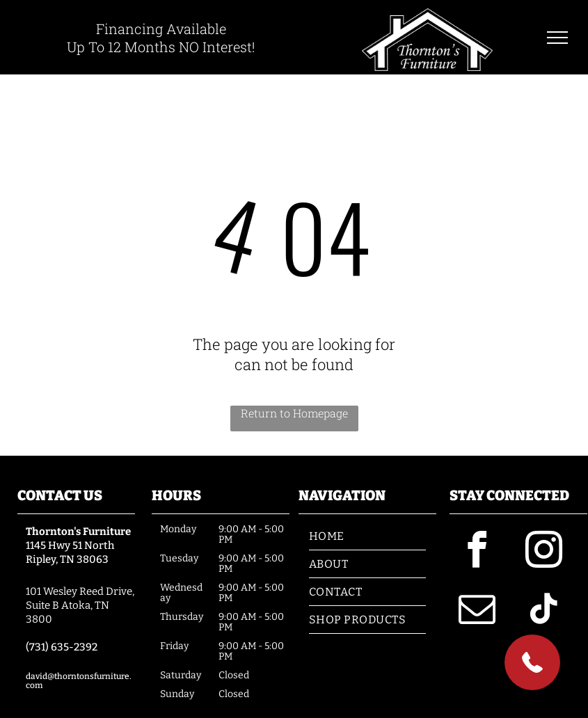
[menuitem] (367, 536)
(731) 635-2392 (62, 647)
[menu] (557, 38)
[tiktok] (544, 611)
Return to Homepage (294, 413)
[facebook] (477, 552)
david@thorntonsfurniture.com (79, 681)
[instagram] (544, 552)
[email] (477, 611)
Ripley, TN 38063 (67, 559)
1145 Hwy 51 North (70, 545)
